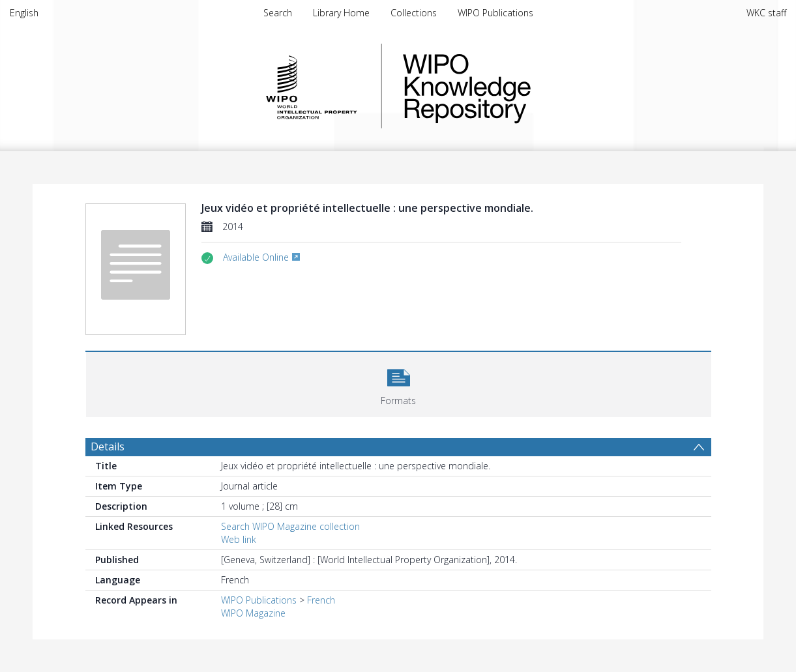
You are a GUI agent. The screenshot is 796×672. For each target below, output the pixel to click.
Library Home (341, 13)
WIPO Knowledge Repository (520, 86)
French (321, 600)
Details (108, 446)
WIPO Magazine (253, 613)
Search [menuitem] (278, 13)
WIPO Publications (495, 13)
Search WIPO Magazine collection (290, 526)
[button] (399, 383)
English (24, 13)
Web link (239, 539)
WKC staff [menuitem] (766, 13)
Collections (414, 13)
